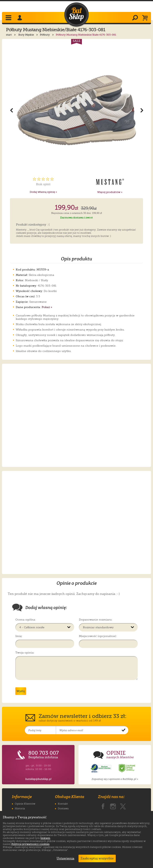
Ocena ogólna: (26, 620)
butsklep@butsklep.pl (38, 779)
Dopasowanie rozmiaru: (96, 620)
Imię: (19, 636)
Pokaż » (47, 307)
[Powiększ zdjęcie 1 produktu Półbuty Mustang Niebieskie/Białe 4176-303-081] (77, 110)
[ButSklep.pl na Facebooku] (103, 806)
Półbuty (47, 35)
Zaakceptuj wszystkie (97, 858)
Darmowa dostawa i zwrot (76, 218)
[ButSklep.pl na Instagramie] (113, 806)
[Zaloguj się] (20, 18)
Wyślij (21, 691)
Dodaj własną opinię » (43, 192)
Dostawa (63, 808)
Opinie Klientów (25, 804)
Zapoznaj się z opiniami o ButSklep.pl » (115, 779)
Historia (20, 808)
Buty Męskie (28, 35)
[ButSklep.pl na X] (123, 806)
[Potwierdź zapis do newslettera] (124, 730)
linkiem (45, 838)
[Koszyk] (146, 18)
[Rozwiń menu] (9, 18)
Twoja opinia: (25, 653)
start (11, 35)
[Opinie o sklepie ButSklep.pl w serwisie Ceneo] (127, 768)
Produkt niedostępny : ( (33, 225)
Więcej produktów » (110, 192)
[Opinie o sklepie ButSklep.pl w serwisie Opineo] (101, 768)
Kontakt (63, 804)
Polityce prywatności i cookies (30, 844)
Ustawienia (65, 858)
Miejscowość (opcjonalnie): (98, 636)
